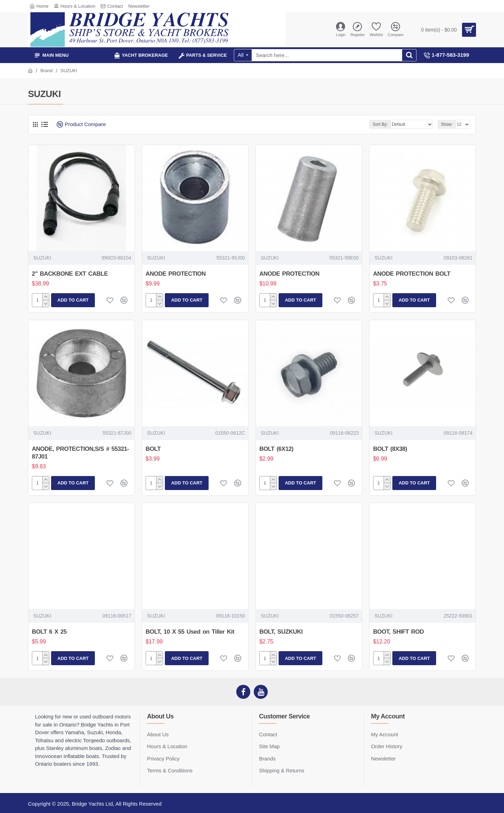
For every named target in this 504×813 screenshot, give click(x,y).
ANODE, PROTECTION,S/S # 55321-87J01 (80, 453)
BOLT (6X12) (276, 449)
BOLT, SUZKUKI (281, 632)
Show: (447, 124)
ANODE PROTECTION (176, 274)
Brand (47, 71)
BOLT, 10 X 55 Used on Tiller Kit (190, 632)
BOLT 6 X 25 (49, 632)
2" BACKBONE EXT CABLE (70, 274)
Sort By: (380, 124)
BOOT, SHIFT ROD (398, 632)
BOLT (153, 449)
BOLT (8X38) (390, 449)
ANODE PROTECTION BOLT (412, 274)
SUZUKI (42, 258)
